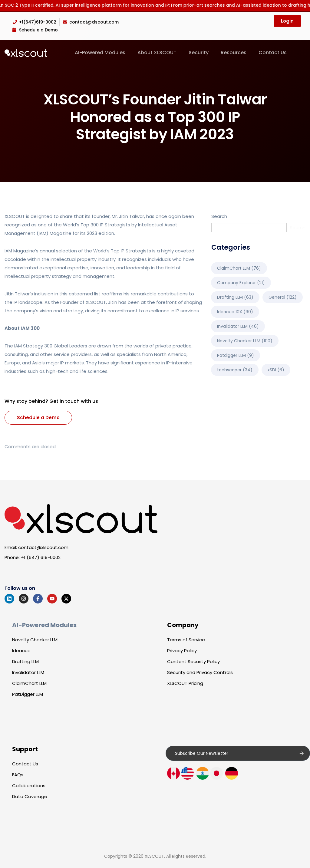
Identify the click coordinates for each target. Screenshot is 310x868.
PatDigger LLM (28, 694)
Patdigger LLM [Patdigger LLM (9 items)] (236, 355)
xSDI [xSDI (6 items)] (276, 370)
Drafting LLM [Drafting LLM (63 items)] (235, 297)
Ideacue (21, 651)
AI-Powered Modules (100, 53)
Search (219, 216)
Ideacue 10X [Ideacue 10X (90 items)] (235, 312)
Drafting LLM (25, 661)
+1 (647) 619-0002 (41, 557)
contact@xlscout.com (43, 547)
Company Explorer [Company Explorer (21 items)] (241, 283)
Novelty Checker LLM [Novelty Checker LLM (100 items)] (245, 341)
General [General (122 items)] (283, 297)
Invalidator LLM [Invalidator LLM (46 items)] (238, 326)
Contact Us (273, 53)
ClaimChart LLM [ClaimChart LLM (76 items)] (239, 268)
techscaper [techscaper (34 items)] (235, 370)
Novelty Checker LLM (35, 640)
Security (199, 53)
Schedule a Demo (38, 418)
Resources (234, 53)
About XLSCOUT (157, 53)
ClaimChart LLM (29, 683)
